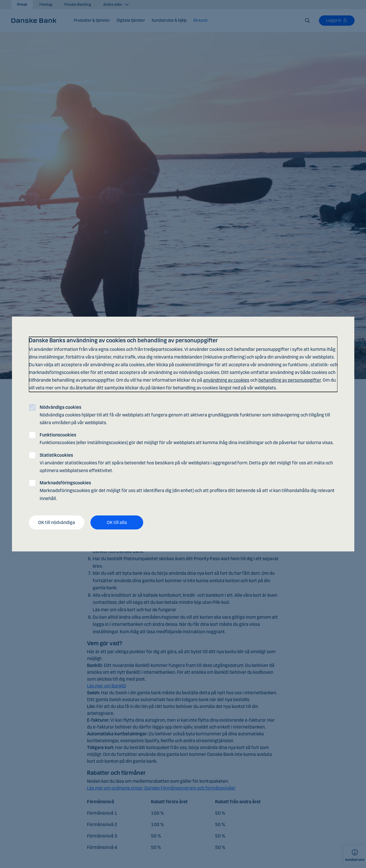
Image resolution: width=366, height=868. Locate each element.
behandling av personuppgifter (290, 380)
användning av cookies (226, 380)
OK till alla (117, 522)
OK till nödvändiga (57, 522)
